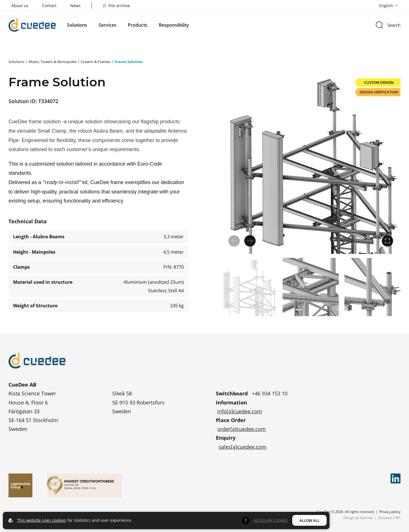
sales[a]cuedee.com (243, 447)
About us (20, 6)
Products (138, 25)
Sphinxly (366, 518)
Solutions (77, 25)
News (75, 6)
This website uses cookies (41, 520)
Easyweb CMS (389, 518)
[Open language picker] (387, 6)
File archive (116, 6)
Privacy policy (390, 512)
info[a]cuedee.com (240, 411)
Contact (49, 6)
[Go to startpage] (32, 25)
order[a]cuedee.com (242, 429)
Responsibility (174, 25)
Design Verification (379, 92)
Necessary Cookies (271, 520)
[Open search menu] (388, 25)
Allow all (309, 520)
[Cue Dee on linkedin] (396, 478)
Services (108, 25)
